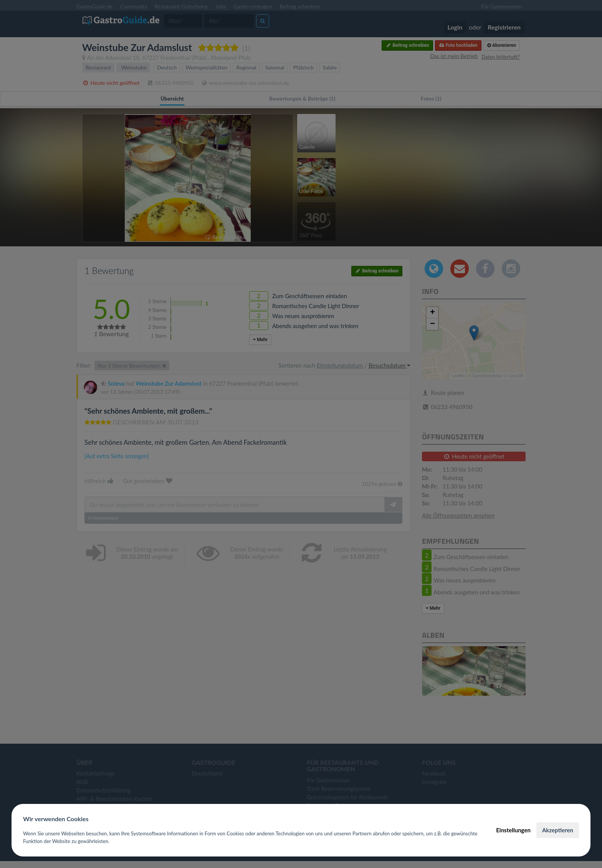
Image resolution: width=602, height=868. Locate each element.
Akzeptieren (558, 830)
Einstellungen (513, 830)
